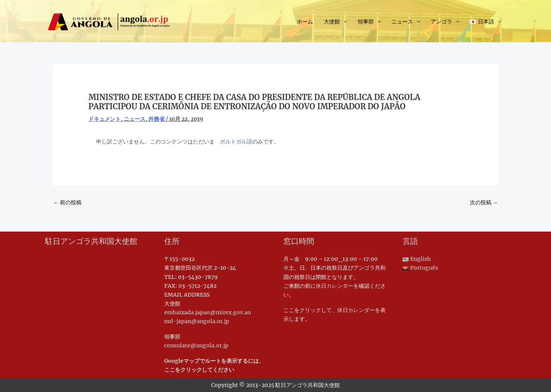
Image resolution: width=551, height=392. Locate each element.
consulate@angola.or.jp (196, 345)
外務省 (156, 119)
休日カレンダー (335, 286)
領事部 (366, 22)
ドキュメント (105, 119)
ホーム (305, 22)
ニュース (402, 22)
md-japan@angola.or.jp (197, 321)
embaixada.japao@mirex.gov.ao (208, 312)
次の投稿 (484, 202)
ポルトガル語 (236, 142)
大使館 (332, 22)
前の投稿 (67, 202)
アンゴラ (441, 22)
